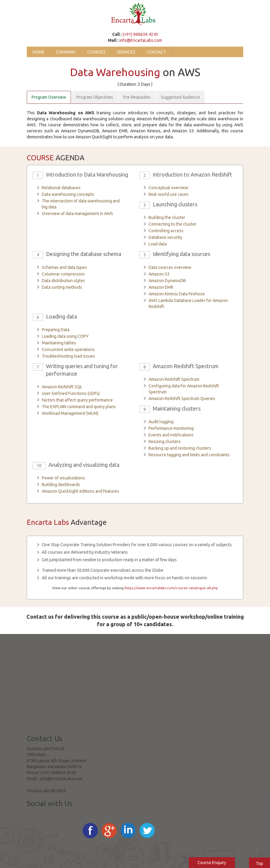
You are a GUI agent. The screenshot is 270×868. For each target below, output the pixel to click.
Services (126, 52)
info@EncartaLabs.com (141, 40)
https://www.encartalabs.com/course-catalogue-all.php (171, 588)
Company (66, 52)
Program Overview (49, 97)
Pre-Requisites (137, 97)
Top (259, 863)
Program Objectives (95, 97)
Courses (96, 52)
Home (38, 52)
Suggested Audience (180, 97)
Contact (156, 52)
